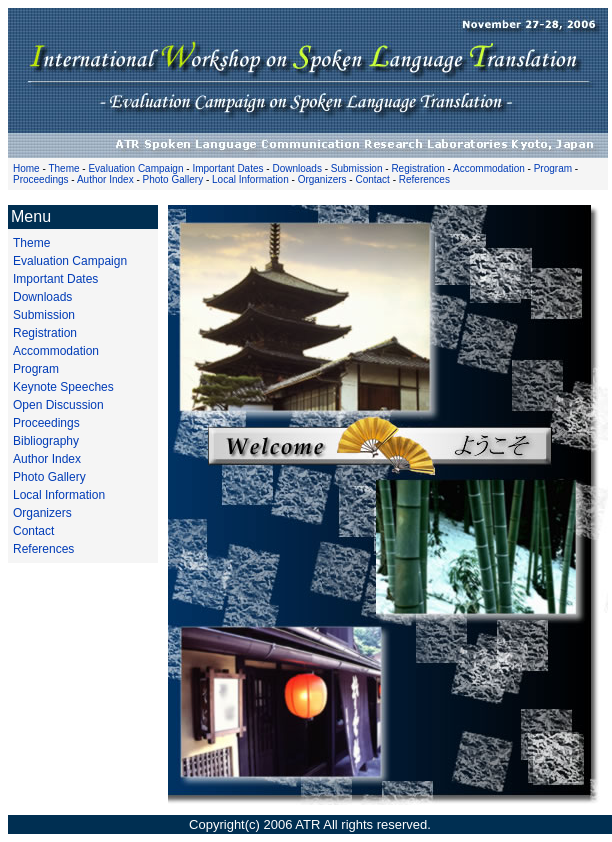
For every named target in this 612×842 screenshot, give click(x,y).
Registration (417, 168)
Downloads (296, 168)
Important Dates (227, 168)
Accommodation (489, 168)
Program (553, 168)
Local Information (250, 179)
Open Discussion (58, 405)
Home (26, 168)
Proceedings (41, 179)
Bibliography (46, 441)
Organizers (322, 179)
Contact (372, 179)
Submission (357, 168)
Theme (63, 168)
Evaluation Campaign (135, 168)
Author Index (105, 179)
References (424, 179)
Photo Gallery (173, 179)
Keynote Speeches (63, 387)
